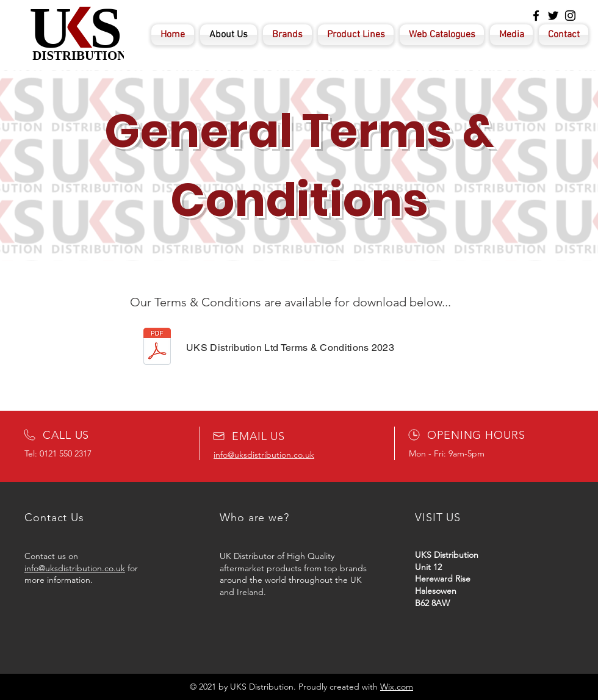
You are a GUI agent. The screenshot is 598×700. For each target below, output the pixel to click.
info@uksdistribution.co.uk (75, 568)
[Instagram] (570, 16)
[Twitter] (553, 16)
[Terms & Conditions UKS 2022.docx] (157, 348)
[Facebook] (536, 16)
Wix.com (397, 687)
